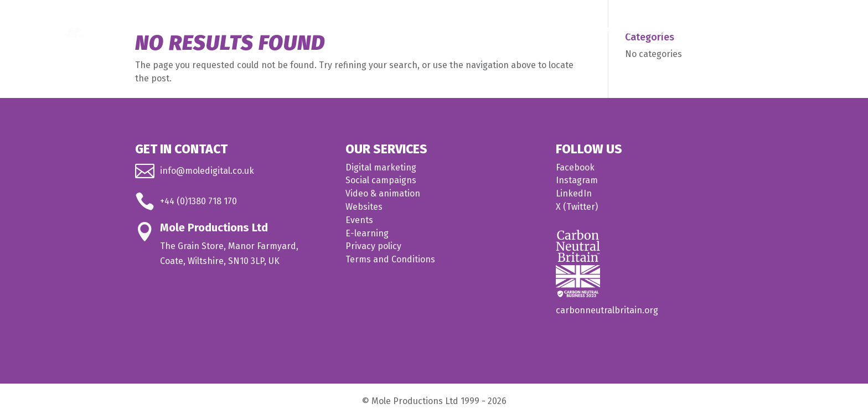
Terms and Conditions (390, 259)
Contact (782, 31)
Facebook (575, 167)
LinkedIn (574, 193)
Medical (622, 31)
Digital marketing (381, 167)
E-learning (367, 233)
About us (726, 31)
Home (515, 31)
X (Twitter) (577, 207)
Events (359, 220)
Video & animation (383, 193)
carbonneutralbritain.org (607, 310)
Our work (679, 31)
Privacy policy (373, 246)
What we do (561, 31)
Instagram (577, 180)
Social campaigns (381, 180)
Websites (364, 207)
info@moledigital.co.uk (207, 171)
